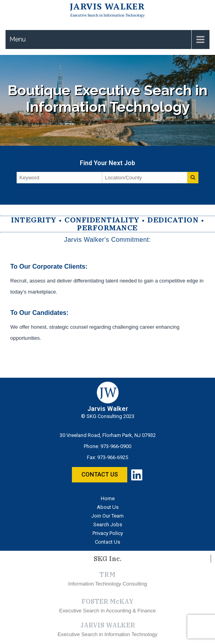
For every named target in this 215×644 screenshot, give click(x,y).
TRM (107, 574)
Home (108, 498)
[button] (100, 475)
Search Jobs (108, 524)
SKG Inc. (107, 559)
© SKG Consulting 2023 (108, 416)
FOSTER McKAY (107, 601)
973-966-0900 (116, 446)
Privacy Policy (108, 533)
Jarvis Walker (107, 6)
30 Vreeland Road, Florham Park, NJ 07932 (108, 435)
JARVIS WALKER (108, 625)
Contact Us (107, 542)
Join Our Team (107, 516)
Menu (18, 39)
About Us (108, 507)
